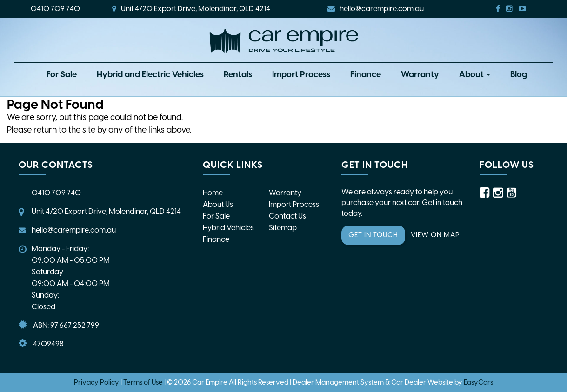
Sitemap (283, 228)
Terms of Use (144, 382)
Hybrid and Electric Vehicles (150, 74)
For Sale (62, 74)
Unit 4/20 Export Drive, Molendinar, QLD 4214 (191, 9)
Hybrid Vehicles (228, 228)
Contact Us (287, 216)
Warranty (420, 74)
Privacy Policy (97, 382)
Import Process (301, 74)
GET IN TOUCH (373, 235)
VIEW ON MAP (435, 235)
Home (213, 193)
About (475, 74)
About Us (218, 204)
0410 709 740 (55, 9)
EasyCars (478, 382)
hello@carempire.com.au (376, 9)
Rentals (238, 74)
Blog (519, 74)
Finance (366, 74)
